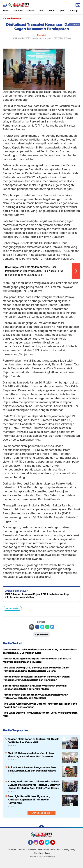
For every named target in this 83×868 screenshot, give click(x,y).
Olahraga (73, 11)
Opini (62, 11)
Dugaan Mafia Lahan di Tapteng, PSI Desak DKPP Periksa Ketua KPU (33, 741)
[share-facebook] (37, 627)
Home (6, 11)
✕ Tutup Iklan (75, 24)
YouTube (55, 844)
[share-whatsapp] (47, 627)
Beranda (12, 850)
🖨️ (32, 627)
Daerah (31, 11)
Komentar (41, 634)
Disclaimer (38, 853)
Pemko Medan (12, 608)
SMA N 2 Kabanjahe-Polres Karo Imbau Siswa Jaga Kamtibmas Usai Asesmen (31, 755)
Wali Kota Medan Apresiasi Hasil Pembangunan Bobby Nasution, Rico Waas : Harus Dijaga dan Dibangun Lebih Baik (34, 271)
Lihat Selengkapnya (42, 813)
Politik (51, 11)
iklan (47, 853)
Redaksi (21, 850)
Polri (41, 11)
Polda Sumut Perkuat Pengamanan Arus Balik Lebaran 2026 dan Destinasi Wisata (32, 769)
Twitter (48, 844)
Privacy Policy (69, 850)
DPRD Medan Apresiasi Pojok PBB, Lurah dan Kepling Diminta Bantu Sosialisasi (37, 596)
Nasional (18, 11)
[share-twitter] (42, 627)
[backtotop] (41, 828)
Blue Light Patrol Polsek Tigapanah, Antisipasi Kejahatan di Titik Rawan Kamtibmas (29, 800)
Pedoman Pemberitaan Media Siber (44, 850)
